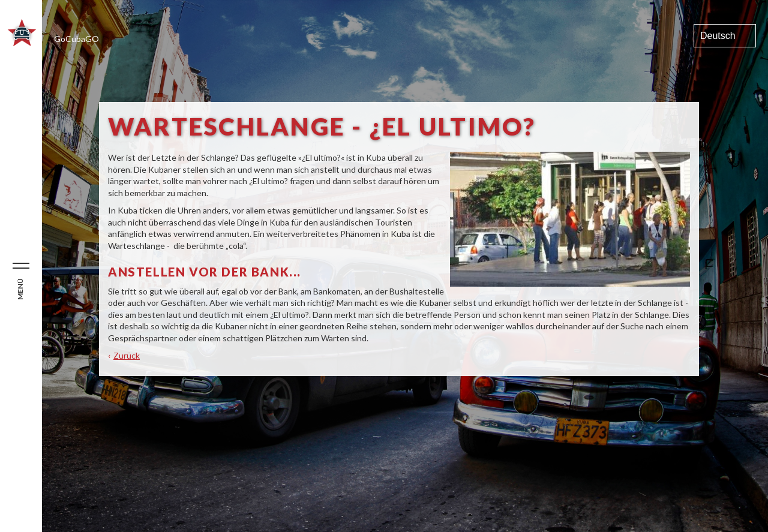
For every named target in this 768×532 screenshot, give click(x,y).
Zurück (127, 355)
